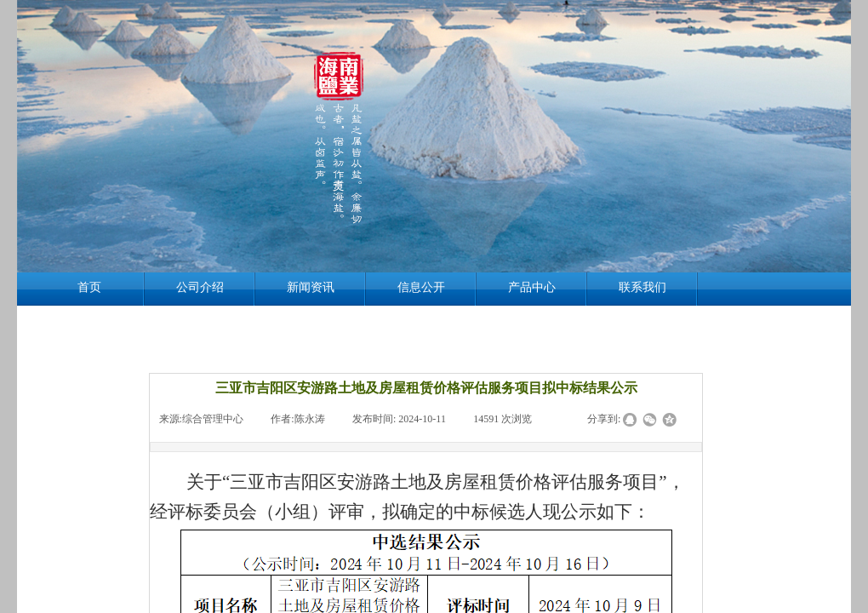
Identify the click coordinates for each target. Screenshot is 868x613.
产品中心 (532, 287)
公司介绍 (200, 287)
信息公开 (421, 287)
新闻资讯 (311, 287)
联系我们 (642, 287)
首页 (89, 287)
